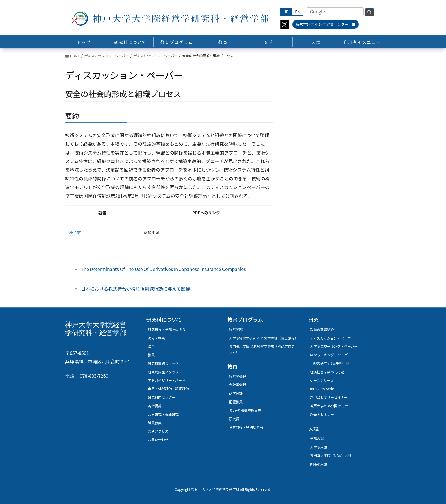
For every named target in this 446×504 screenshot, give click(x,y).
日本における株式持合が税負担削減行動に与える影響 (136, 289)
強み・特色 (156, 338)
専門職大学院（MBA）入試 (331, 455)
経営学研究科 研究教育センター (326, 24)
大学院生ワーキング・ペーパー (334, 346)
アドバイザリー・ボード (167, 380)
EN (298, 12)
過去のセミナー (322, 414)
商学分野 (236, 393)
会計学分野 (238, 385)
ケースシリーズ (322, 380)
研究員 (234, 419)
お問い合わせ (158, 440)
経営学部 (236, 329)
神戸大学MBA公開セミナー (331, 406)
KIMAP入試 (319, 464)
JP (286, 12)
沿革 (151, 346)
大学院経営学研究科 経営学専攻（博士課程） (264, 338)
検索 (369, 12)
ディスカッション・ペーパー (332, 338)
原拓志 (75, 233)
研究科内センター (162, 397)
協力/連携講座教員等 (245, 410)
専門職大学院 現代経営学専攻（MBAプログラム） (262, 349)
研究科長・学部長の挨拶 (167, 329)
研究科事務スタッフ (163, 363)
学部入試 (317, 438)
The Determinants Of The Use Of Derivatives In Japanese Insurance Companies (164, 269)
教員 (151, 355)
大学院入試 (319, 447)
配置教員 (236, 402)
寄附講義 (155, 406)
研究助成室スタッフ (163, 372)
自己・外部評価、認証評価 (168, 389)
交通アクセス (158, 431)
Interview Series (323, 389)
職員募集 (155, 423)
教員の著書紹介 (322, 329)
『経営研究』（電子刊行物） (331, 363)
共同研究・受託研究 (163, 414)
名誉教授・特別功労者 (246, 427)
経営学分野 (238, 376)
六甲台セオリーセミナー (329, 397)
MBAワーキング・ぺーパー (331, 355)
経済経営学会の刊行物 (327, 372)
